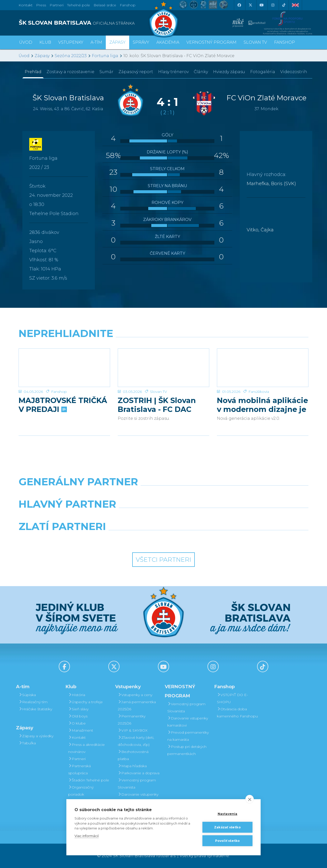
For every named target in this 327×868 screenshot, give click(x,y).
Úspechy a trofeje (85, 702)
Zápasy (42, 56)
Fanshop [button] (285, 42)
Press (41, 5)
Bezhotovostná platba (133, 755)
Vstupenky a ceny (135, 695)
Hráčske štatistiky (35, 709)
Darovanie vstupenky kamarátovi (138, 798)
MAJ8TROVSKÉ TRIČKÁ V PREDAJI (63, 405)
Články (201, 72)
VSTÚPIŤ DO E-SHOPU (232, 698)
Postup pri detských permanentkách (187, 750)
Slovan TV (159, 392)
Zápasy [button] (117, 42)
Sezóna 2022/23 (71, 56)
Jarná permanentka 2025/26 (137, 705)
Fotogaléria (263, 72)
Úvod (26, 42)
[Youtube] (261, 5)
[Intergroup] (127, 539)
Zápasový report (136, 72)
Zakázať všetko (227, 827)
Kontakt (77, 737)
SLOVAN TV (255, 42)
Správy (141, 42)
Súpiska (27, 695)
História (77, 695)
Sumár (106, 72)
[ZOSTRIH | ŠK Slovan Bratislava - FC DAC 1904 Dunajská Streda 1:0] (163, 368)
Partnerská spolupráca (79, 769)
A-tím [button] (96, 42)
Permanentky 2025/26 (132, 720)
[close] (250, 799)
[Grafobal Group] (201, 539)
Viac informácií (87, 836)
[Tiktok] (284, 5)
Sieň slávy (78, 709)
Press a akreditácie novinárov (86, 748)
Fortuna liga (105, 56)
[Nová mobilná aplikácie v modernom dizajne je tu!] (263, 368)
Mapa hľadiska (132, 766)
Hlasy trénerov (173, 72)
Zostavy (70, 72)
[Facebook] (239, 5)
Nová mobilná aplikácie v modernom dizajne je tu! (262, 405)
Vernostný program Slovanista (137, 784)
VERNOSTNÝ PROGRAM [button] (211, 42)
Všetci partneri (163, 560)
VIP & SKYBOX (133, 730)
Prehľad (33, 72)
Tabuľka (27, 743)
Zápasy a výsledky (36, 736)
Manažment (81, 730)
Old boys (78, 716)
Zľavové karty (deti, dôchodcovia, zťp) (136, 741)
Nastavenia (228, 814)
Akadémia (168, 42)
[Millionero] (201, 517)
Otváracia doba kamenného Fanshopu (237, 713)
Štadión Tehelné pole (89, 780)
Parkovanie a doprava (139, 773)
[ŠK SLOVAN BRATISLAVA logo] (89, 23)
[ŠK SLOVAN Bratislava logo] (163, 19)
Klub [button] (45, 42)
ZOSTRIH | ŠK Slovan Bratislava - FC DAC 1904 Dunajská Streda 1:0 (160, 405)
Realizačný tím (33, 702)
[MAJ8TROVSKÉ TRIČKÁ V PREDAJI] (64, 368)
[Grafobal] (127, 517)
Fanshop (128, 5)
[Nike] (163, 495)
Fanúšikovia (259, 392)
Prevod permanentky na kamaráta (188, 736)
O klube (77, 723)
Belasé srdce (105, 5)
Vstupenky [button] (71, 42)
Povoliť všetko (228, 841)
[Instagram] (273, 5)
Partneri (77, 759)
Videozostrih (294, 72)
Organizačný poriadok (81, 791)
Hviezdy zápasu (229, 72)
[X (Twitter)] (250, 5)
